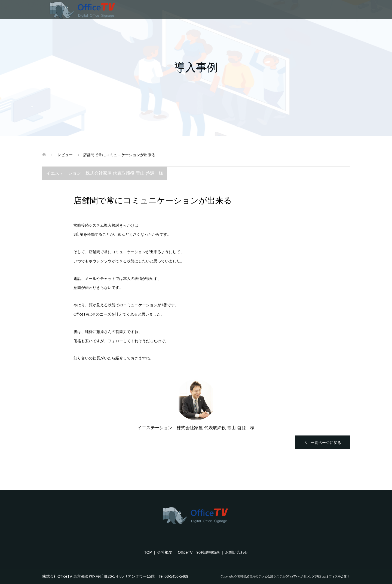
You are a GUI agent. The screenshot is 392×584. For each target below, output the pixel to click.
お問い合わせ (237, 552)
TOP (148, 552)
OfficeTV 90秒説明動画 (199, 552)
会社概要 (165, 552)
